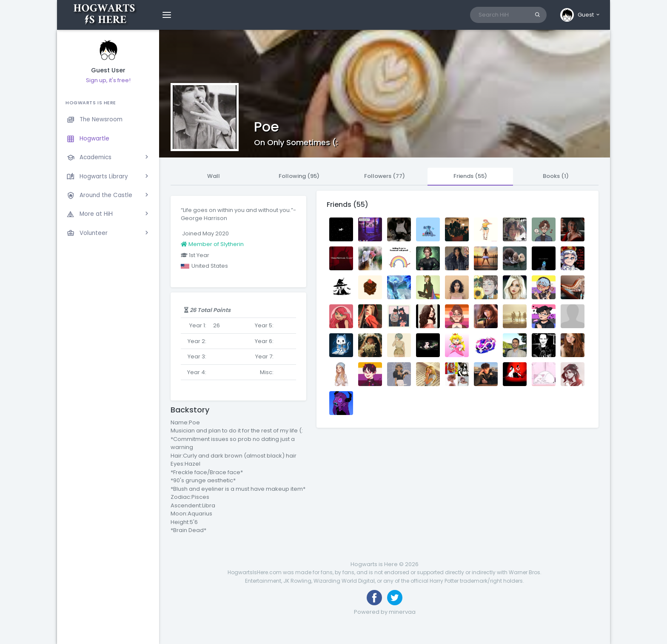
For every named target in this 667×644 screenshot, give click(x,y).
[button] (580, 15)
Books (556, 176)
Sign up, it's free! (108, 80)
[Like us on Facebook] (374, 598)
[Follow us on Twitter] (395, 598)
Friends (470, 176)
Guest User (108, 70)
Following (299, 176)
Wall (214, 176)
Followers (385, 176)
